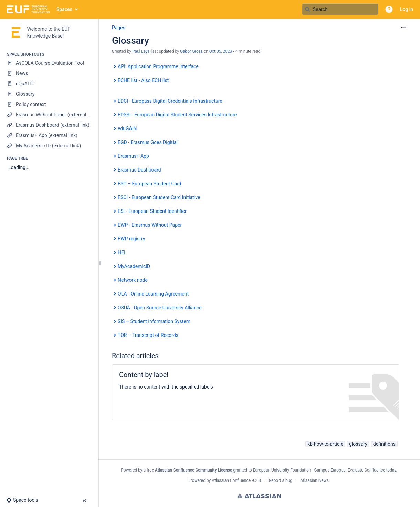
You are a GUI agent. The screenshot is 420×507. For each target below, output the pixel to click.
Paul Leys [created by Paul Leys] (141, 51)
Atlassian (259, 496)
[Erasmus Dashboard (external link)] (49, 125)
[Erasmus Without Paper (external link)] (49, 115)
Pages (119, 28)
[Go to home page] (28, 9)
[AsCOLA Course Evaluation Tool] (49, 63)
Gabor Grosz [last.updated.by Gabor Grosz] (191, 51)
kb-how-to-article (325, 444)
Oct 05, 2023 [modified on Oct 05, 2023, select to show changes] (221, 51)
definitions (384, 444)
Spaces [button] (64, 9)
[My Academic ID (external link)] (49, 146)
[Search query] (340, 9)
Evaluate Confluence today (372, 470)
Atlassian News (314, 480)
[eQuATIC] (49, 84)
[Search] (307, 9)
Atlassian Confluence (231, 480)
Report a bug (281, 480)
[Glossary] (49, 94)
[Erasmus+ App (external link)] (49, 135)
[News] (49, 73)
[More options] (403, 28)
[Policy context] (49, 104)
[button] (389, 9)
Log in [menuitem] (407, 9)
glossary (358, 444)
